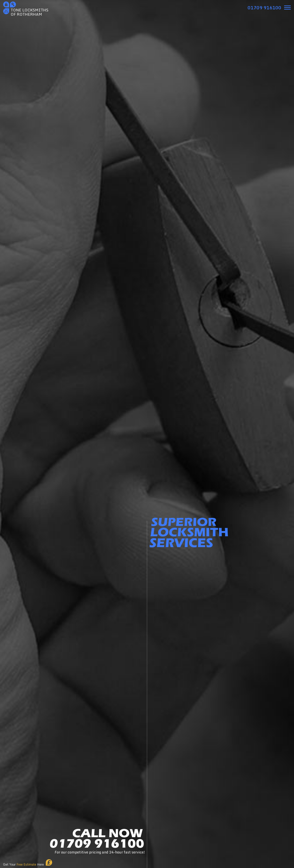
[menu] (287, 7)
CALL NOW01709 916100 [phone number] (97, 842)
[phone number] (264, 8)
